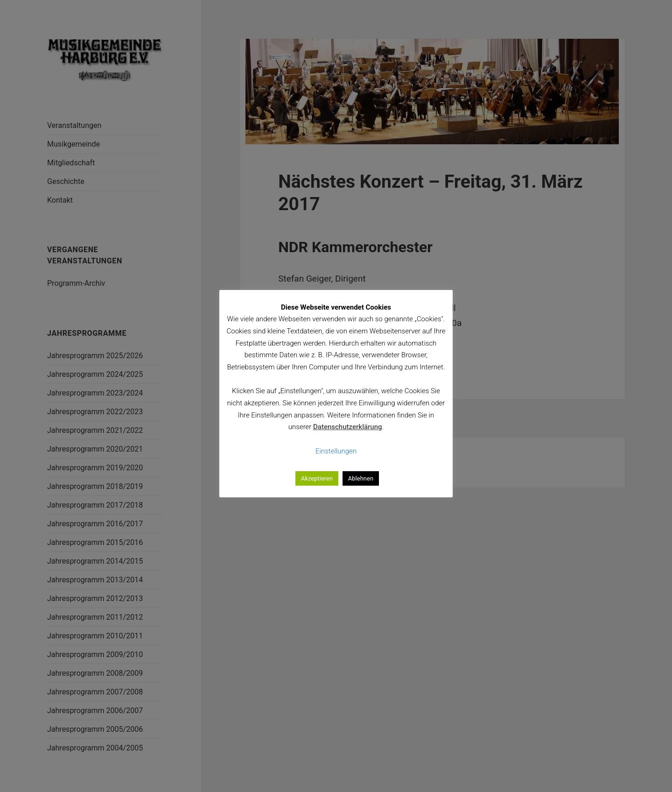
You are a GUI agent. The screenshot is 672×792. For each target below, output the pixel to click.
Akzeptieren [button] (317, 478)
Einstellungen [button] (336, 451)
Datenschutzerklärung (347, 427)
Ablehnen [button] (361, 478)
